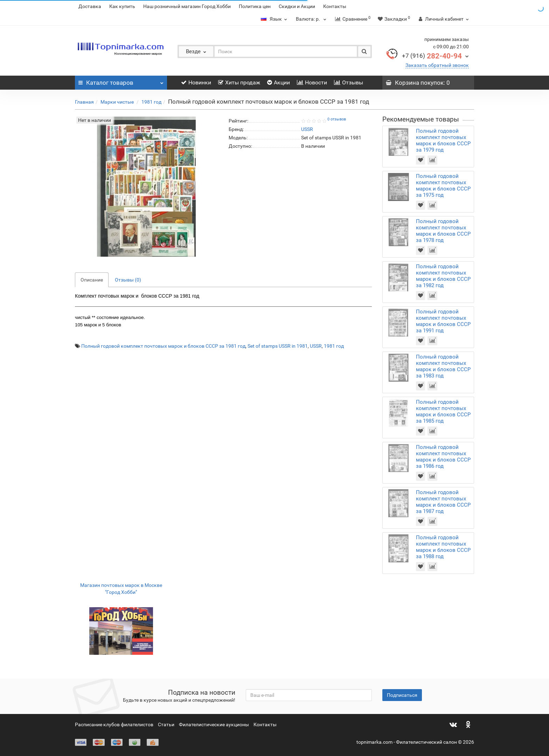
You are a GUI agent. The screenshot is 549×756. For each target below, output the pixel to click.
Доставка (90, 6)
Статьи (166, 724)
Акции (279, 82)
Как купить (122, 6)
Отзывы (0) (128, 280)
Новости (312, 82)
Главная (84, 102)
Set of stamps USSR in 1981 (278, 346)
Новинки (196, 82)
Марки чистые (118, 102)
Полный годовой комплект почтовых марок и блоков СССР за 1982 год (443, 276)
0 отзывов (337, 119)
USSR (316, 346)
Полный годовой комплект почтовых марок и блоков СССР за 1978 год (443, 231)
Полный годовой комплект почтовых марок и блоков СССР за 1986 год (443, 457)
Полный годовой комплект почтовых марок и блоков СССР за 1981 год (163, 346)
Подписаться (402, 695)
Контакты (335, 6)
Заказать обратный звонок (437, 65)
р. (312, 19)
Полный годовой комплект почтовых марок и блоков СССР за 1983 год (443, 366)
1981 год (151, 102)
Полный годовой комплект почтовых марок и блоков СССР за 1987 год (443, 502)
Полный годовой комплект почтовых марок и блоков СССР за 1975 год (443, 186)
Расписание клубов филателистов (114, 724)
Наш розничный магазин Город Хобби (187, 6)
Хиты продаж (239, 82)
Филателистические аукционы (214, 724)
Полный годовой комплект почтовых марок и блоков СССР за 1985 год (443, 411)
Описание (92, 280)
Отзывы (349, 82)
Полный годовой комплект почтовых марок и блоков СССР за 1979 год (443, 140)
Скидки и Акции (297, 6)
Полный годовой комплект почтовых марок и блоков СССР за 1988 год (443, 547)
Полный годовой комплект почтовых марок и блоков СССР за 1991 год (443, 321)
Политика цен (255, 6)
